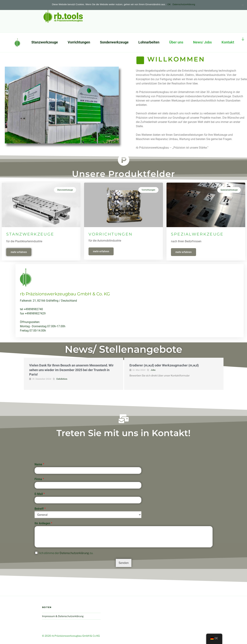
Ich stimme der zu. (66, 639)
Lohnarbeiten (149, 42)
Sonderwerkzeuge (114, 42)
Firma (39, 565)
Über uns (176, 42)
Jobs (153, 392)
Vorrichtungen (79, 42)
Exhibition (62, 401)
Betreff (40, 595)
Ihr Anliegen (43, 610)
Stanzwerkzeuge (45, 42)
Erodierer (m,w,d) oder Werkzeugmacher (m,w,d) (164, 388)
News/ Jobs (202, 42)
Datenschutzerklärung (74, 639)
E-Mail (40, 580)
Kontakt (228, 42)
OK (169, 4)
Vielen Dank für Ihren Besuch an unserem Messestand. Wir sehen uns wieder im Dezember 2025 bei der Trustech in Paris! (71, 392)
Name (39, 551)
